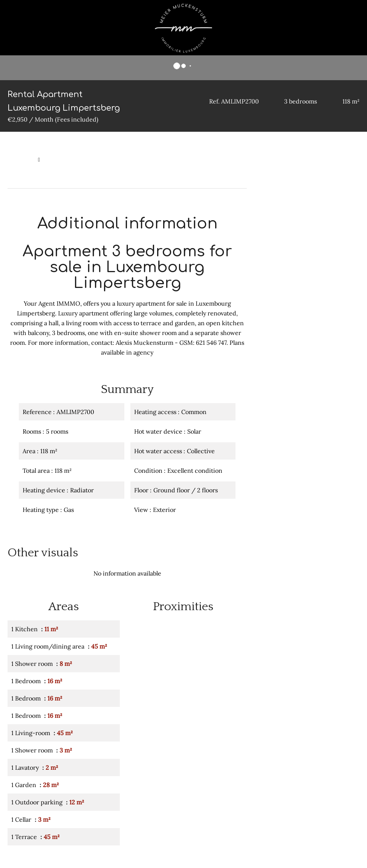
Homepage (21, 160)
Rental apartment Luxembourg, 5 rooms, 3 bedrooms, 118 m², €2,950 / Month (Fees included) (124, 172)
